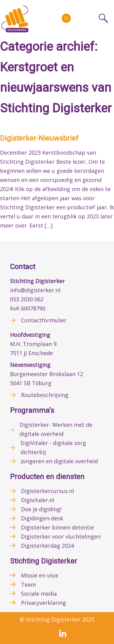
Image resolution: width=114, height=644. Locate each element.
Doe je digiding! (41, 509)
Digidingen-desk (42, 518)
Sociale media (39, 594)
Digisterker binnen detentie (57, 527)
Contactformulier (44, 320)
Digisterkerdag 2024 (47, 546)
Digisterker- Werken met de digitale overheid (56, 429)
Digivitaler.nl (38, 500)
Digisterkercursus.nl (47, 491)
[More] (66, 18)
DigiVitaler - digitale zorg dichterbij (53, 447)
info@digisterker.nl (35, 290)
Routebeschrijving (45, 395)
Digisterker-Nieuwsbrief (39, 138)
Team (28, 584)
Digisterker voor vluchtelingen (61, 536)
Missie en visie (40, 575)
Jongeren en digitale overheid (59, 461)
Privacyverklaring (43, 603)
